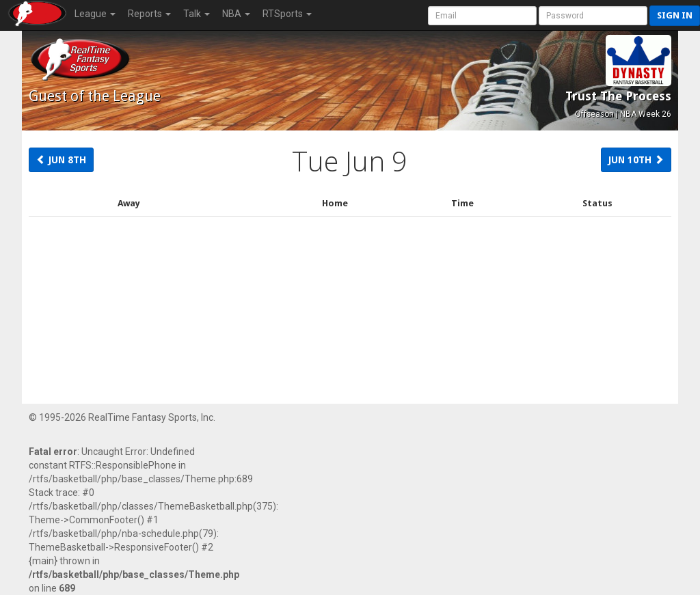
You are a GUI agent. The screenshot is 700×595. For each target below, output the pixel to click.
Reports (149, 14)
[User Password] (593, 16)
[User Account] (482, 16)
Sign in (675, 15)
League (95, 14)
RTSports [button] (287, 14)
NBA (236, 14)
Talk (197, 14)
